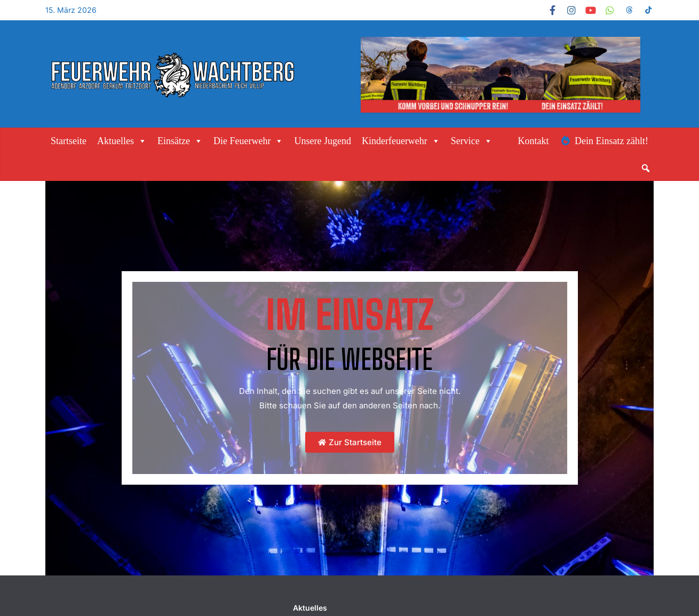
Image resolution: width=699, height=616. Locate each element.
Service (472, 141)
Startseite (69, 141)
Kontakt (534, 141)
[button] (646, 168)
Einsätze (180, 141)
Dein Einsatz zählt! (611, 141)
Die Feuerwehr (248, 141)
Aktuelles (122, 141)
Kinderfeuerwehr (401, 141)
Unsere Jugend (322, 141)
